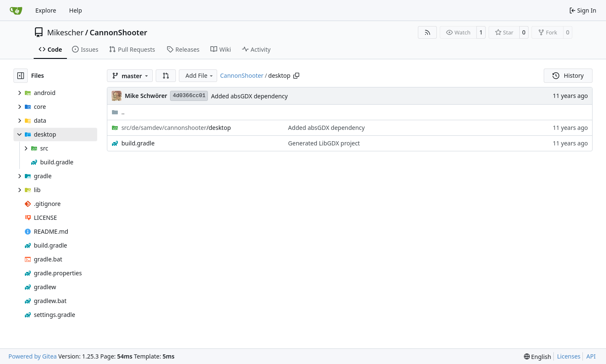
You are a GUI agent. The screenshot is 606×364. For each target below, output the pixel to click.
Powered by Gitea (33, 356)
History (568, 75)
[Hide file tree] (21, 76)
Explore (46, 10)
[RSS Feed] (428, 32)
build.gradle (138, 143)
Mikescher (65, 32)
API (591, 356)
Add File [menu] (200, 75)
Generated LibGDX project (324, 143)
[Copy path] (296, 76)
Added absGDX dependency (249, 96)
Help (76, 10)
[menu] (538, 357)
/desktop (176, 128)
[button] (166, 76)
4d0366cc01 (189, 96)
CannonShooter (118, 32)
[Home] (16, 11)
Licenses (569, 356)
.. (118, 112)
